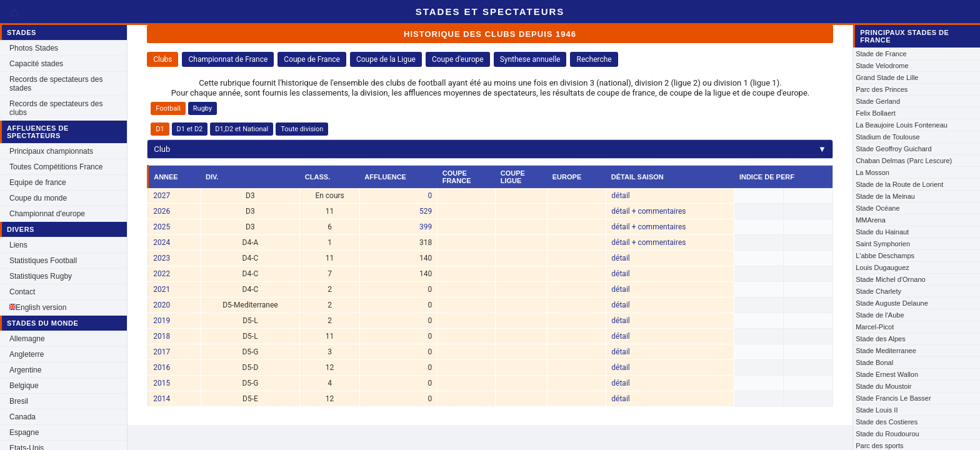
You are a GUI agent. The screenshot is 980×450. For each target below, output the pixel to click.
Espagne (24, 432)
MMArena (871, 220)
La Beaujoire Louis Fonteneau (902, 125)
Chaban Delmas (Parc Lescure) (904, 161)
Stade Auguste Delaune (892, 303)
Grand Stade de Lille (887, 77)
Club (490, 149)
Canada (22, 417)
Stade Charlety (878, 291)
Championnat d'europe (47, 214)
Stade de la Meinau (885, 196)
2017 (162, 352)
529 (426, 211)
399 (426, 227)
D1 (160, 129)
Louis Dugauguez (882, 267)
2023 (162, 258)
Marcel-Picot (875, 327)
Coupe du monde (38, 198)
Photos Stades (34, 48)
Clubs (162, 59)
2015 (162, 383)
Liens (18, 245)
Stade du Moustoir (883, 386)
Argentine (25, 370)
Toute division (302, 129)
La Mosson (872, 172)
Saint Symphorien (883, 244)
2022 (162, 274)
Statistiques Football (43, 261)
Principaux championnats (51, 151)
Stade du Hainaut (882, 232)
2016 (162, 367)
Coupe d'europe (458, 59)
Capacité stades (36, 64)
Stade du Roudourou (887, 434)
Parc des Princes (882, 89)
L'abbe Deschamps (885, 256)
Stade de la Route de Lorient (899, 184)
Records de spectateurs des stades (56, 84)
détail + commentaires (648, 211)
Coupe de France (312, 59)
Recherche (594, 59)
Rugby (202, 108)
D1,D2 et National (242, 129)
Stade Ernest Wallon (887, 374)
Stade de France (881, 54)
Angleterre (27, 354)
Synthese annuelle (530, 59)
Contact (22, 292)
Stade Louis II (877, 410)
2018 (162, 336)
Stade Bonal (874, 362)
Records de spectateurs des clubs (56, 108)
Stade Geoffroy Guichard (893, 149)
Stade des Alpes (881, 339)
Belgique (24, 386)
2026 (162, 211)
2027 (162, 196)
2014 (162, 399)
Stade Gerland (878, 101)
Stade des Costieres (887, 422)
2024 (162, 242)
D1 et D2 (190, 129)
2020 (162, 305)
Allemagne (27, 339)
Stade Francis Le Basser (893, 398)
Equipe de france (38, 182)
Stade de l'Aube (880, 315)
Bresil (19, 401)
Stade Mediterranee (886, 351)
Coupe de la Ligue (386, 59)
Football (168, 108)
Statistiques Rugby (41, 276)
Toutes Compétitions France (56, 167)
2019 (162, 321)
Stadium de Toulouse (888, 137)
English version (38, 307)
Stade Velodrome (882, 66)
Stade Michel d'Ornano (891, 279)
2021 (162, 289)
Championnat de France (228, 59)
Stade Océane (877, 208)
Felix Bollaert (876, 113)
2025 (162, 227)
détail (620, 196)
